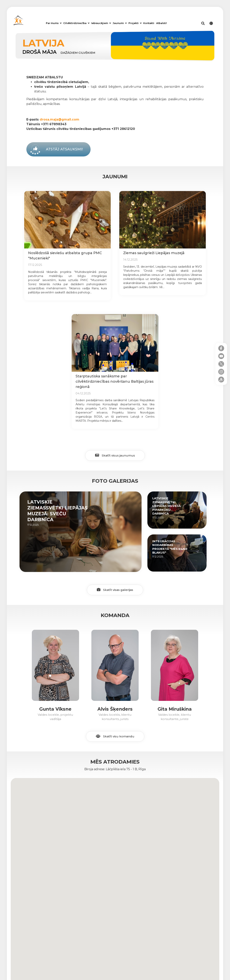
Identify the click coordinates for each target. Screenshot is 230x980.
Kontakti (149, 23)
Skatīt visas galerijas (115, 590)
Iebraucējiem (101, 23)
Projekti (135, 23)
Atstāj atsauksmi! (64, 149)
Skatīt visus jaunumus (115, 455)
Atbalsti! (161, 23)
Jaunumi (120, 23)
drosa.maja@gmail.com (59, 119)
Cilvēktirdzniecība (76, 23)
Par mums (54, 23)
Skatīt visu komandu (115, 736)
